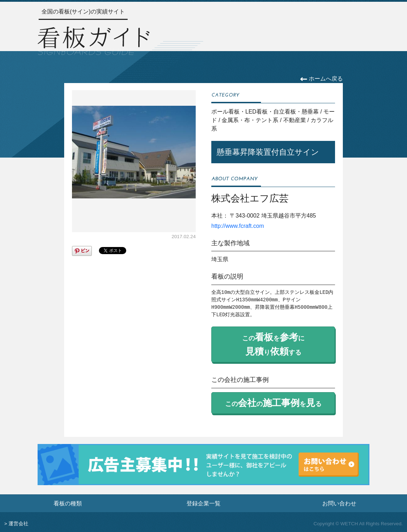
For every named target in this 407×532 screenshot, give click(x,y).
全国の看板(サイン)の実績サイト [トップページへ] (83, 12)
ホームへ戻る (321, 79)
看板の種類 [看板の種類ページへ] (68, 503)
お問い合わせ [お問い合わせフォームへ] (339, 503)
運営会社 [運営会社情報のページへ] (18, 524)
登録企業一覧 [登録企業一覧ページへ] (203, 503)
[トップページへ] (94, 39)
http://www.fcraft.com (238, 226)
